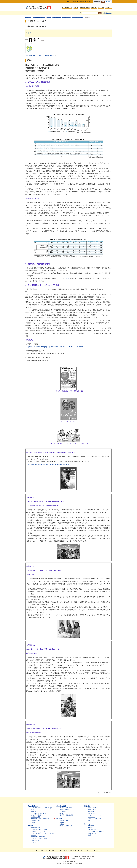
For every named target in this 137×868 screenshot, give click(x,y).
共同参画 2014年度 (66, 17)
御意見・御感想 (72, 1)
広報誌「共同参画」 (57, 17)
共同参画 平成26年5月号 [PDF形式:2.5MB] (41, 55)
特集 (30, 33)
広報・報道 (49, 17)
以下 (67, 278)
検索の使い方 (108, 13)
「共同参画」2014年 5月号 (77, 17)
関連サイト (81, 1)
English (89, 1)
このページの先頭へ (106, 793)
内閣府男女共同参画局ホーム (39, 17)
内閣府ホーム (28, 17)
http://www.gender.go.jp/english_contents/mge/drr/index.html (48, 464)
